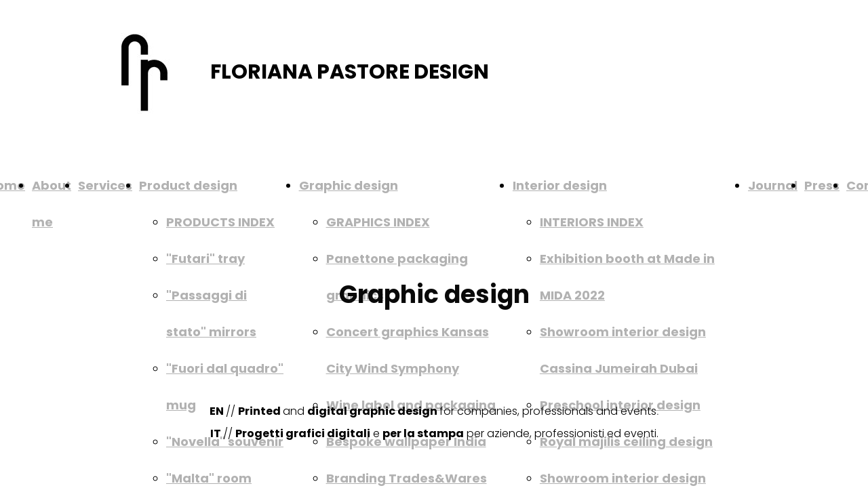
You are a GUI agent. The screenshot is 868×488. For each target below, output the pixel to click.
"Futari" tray (205, 259)
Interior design (560, 185)
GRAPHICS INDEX (378, 222)
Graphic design (349, 185)
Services (105, 185)
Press (822, 185)
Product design (188, 185)
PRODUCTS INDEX (220, 222)
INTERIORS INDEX (592, 222)
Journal (773, 185)
